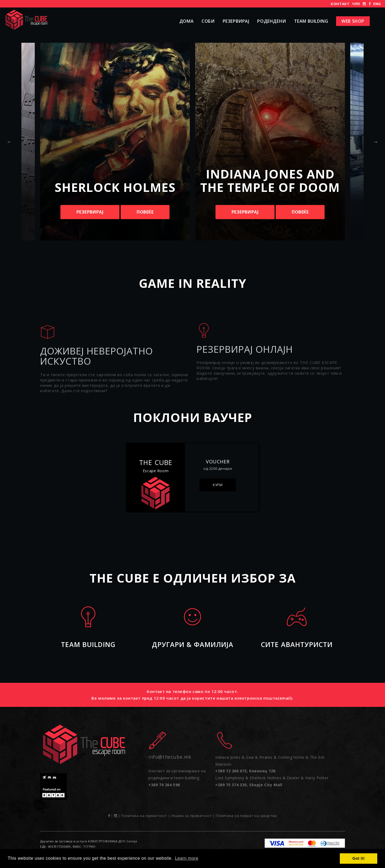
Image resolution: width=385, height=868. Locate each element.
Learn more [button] (187, 858)
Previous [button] (9, 142)
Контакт (340, 4)
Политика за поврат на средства (246, 816)
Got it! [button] (359, 858)
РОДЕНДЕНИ (272, 21)
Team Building (311, 21)
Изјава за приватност (192, 816)
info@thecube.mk (170, 757)
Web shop (353, 21)
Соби (208, 21)
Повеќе (145, 212)
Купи (218, 485)
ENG (377, 4)
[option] (270, 142)
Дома (186, 21)
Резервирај (236, 21)
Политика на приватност (144, 816)
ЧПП (356, 4)
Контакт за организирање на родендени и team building (177, 778)
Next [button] (376, 142)
